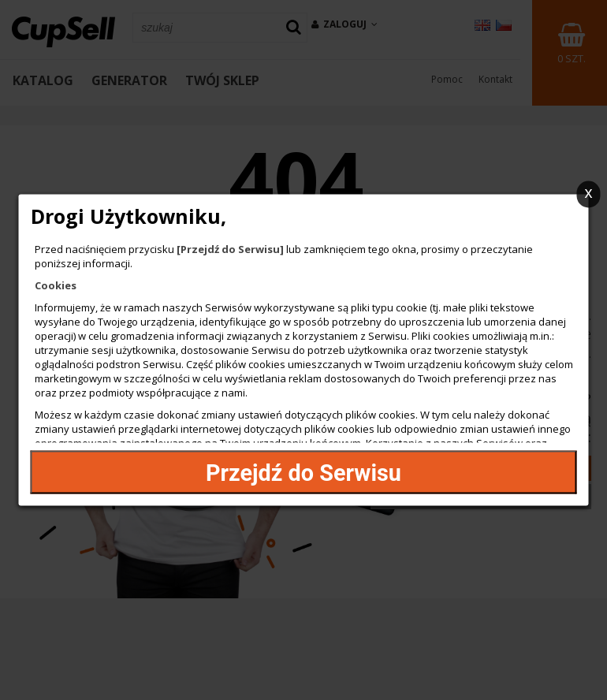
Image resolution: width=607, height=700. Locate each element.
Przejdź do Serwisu (303, 472)
